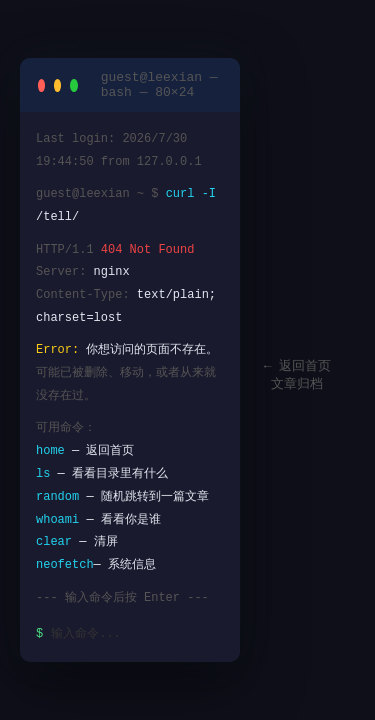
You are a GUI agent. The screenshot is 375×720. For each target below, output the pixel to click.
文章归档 (297, 384)
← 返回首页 (298, 366)
